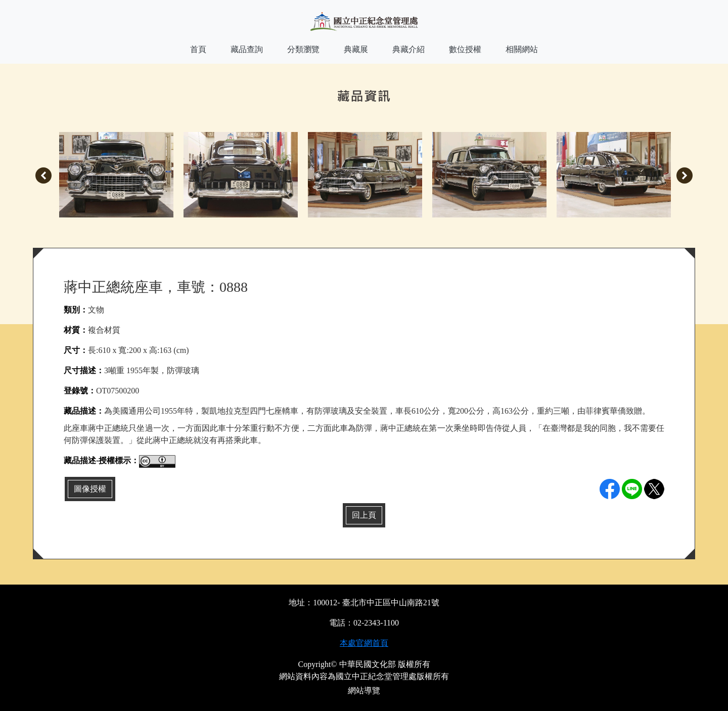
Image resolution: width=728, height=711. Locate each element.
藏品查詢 (247, 49)
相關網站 (522, 49)
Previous (43, 175)
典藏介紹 (408, 49)
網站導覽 (364, 691)
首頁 (198, 49)
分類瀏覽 (303, 49)
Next (685, 175)
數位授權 (465, 49)
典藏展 (356, 49)
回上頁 (364, 515)
